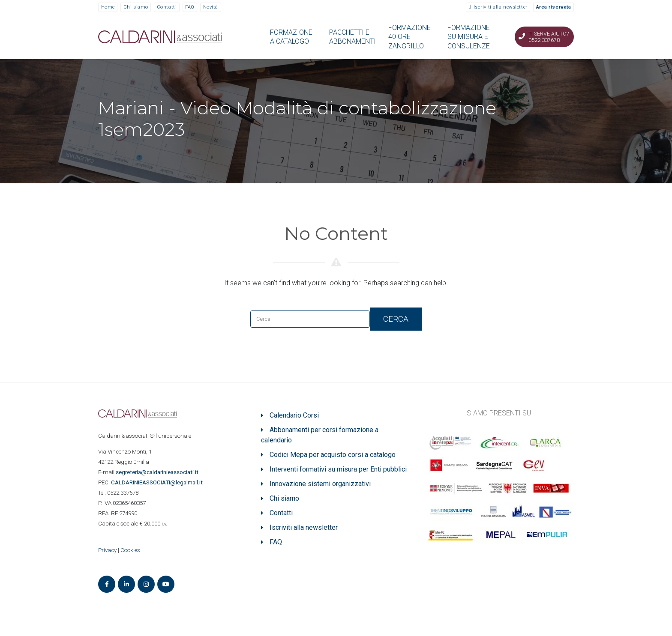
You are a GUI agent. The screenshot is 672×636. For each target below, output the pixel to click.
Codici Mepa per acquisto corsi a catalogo (333, 455)
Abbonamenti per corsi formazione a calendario (320, 435)
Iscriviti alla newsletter (501, 7)
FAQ (190, 7)
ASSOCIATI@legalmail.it (158, 482)
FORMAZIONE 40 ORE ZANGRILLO (409, 37)
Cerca (396, 319)
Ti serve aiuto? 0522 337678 (549, 37)
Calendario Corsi (294, 415)
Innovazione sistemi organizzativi (320, 484)
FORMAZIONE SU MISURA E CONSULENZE (469, 37)
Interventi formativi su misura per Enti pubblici (338, 469)
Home (108, 7)
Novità (211, 7)
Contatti (167, 7)
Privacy (107, 550)
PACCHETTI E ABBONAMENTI (352, 37)
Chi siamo (136, 7)
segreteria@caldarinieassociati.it (158, 472)
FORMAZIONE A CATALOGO (291, 37)
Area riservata (554, 7)
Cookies (130, 550)
